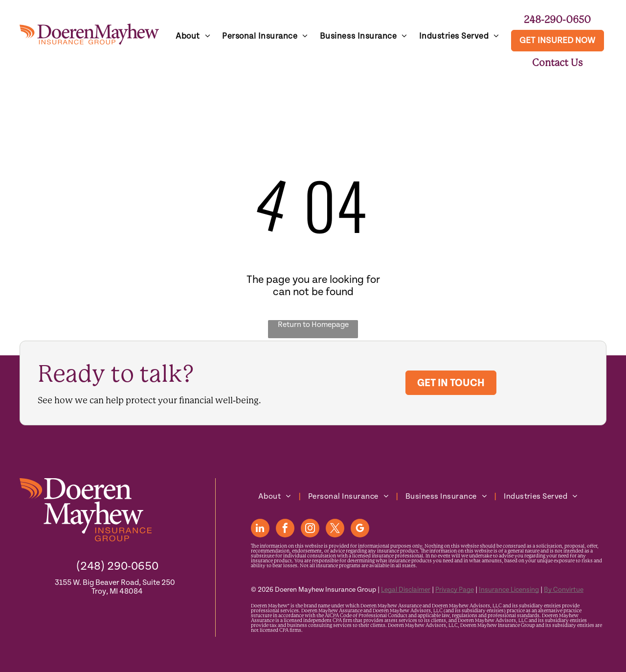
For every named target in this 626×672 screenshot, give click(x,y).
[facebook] (285, 529)
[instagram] (310, 529)
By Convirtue (564, 590)
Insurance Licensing (509, 590)
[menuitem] (193, 36)
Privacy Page (455, 590)
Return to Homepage (313, 325)
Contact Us (558, 63)
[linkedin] (260, 529)
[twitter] (335, 529)
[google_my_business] (360, 529)
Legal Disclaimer (406, 590)
